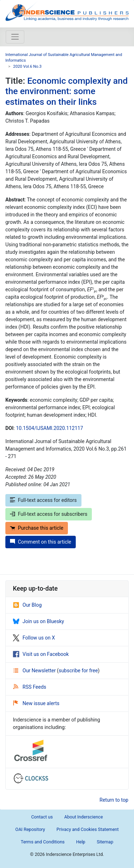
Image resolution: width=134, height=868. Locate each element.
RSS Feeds (30, 687)
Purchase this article (37, 528)
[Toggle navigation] (15, 37)
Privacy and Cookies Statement (88, 829)
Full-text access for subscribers (49, 514)
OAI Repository (30, 829)
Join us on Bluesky (38, 621)
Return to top (114, 800)
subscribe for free (78, 671)
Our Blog (27, 605)
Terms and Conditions (43, 842)
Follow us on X (34, 638)
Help (81, 842)
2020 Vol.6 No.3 (28, 66)
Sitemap (105, 842)
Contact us (42, 817)
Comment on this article (41, 542)
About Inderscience (84, 817)
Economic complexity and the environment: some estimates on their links (66, 91)
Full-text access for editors (43, 500)
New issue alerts (36, 703)
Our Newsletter (35, 671)
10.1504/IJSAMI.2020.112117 (50, 428)
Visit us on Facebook (41, 654)
